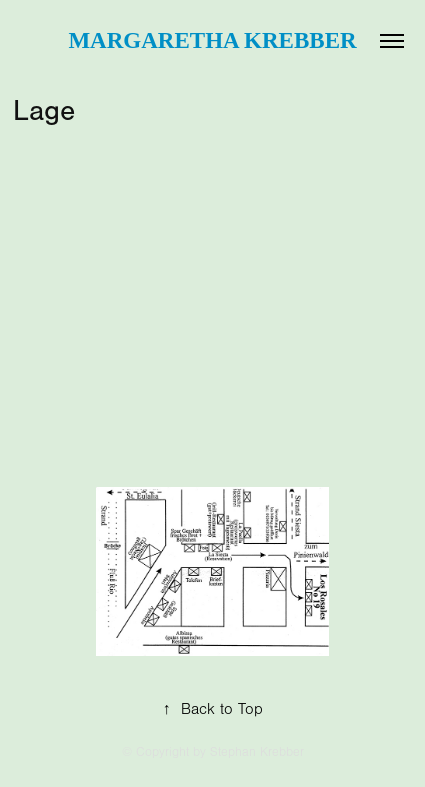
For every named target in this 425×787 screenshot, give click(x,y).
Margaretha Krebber (212, 40)
